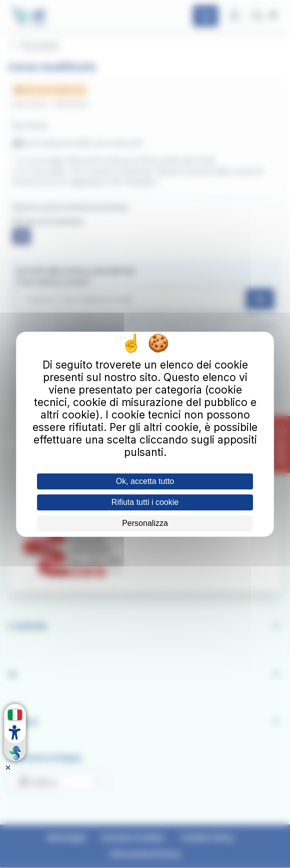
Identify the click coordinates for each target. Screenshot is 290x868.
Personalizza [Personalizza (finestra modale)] (145, 523)
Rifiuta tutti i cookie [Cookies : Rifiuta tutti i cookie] (145, 502)
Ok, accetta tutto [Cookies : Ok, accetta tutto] (145, 481)
